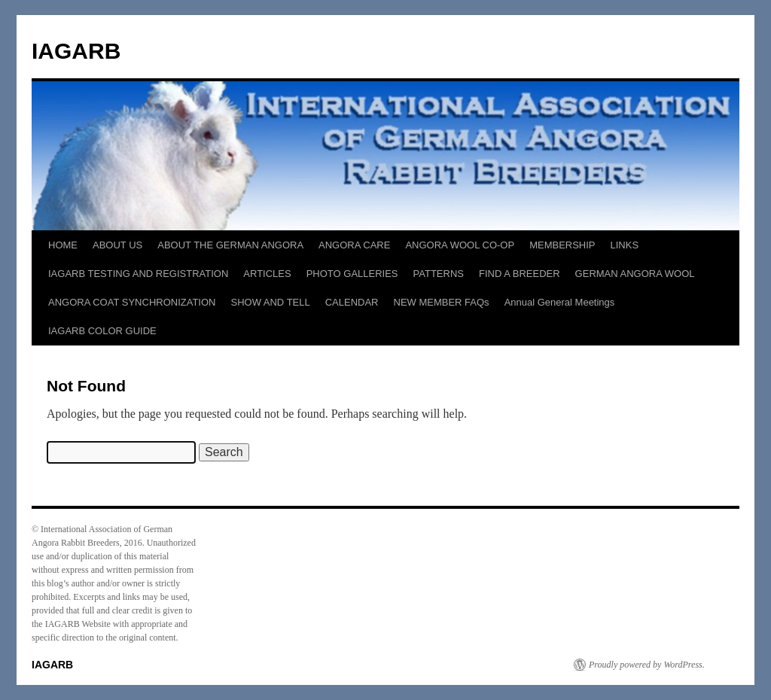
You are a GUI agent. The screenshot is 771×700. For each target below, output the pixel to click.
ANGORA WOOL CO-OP (460, 245)
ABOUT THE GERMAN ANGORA (230, 245)
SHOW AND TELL (270, 302)
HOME (63, 245)
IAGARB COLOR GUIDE (102, 331)
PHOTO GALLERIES (352, 274)
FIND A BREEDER (520, 274)
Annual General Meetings (560, 302)
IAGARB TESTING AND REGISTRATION (138, 274)
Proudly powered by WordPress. (647, 665)
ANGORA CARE (354, 245)
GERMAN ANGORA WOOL (635, 274)
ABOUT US (117, 245)
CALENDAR (352, 302)
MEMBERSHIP (562, 245)
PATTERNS (439, 274)
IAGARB (76, 51)
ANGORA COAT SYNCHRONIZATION (132, 302)
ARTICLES (267, 274)
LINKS (625, 245)
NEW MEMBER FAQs (442, 302)
